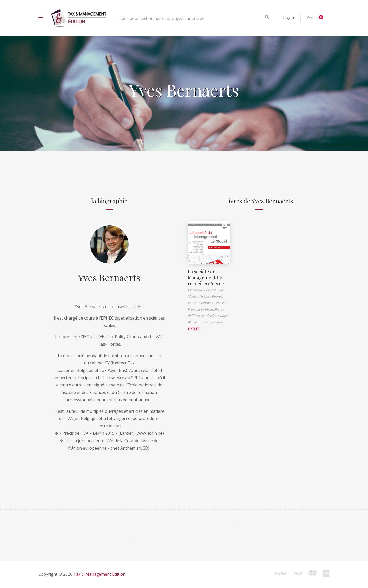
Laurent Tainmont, (202, 303)
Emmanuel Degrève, (203, 290)
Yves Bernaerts (109, 277)
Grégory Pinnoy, (211, 296)
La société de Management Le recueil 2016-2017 (206, 278)
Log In (289, 18)
